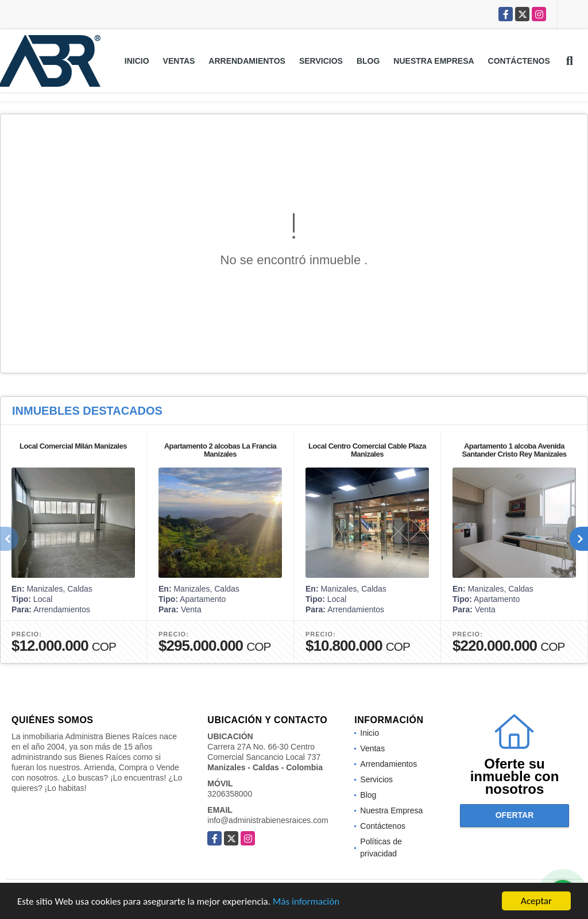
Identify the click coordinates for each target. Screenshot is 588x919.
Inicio (137, 61)
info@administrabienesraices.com (268, 820)
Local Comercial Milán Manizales (73, 446)
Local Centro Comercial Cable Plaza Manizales (367, 450)
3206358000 (230, 794)
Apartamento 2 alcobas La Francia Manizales (220, 450)
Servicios (321, 61)
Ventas (179, 61)
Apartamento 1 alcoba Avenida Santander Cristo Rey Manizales (514, 450)
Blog (368, 61)
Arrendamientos (247, 61)
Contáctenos (519, 61)
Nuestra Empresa (434, 61)
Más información (306, 902)
